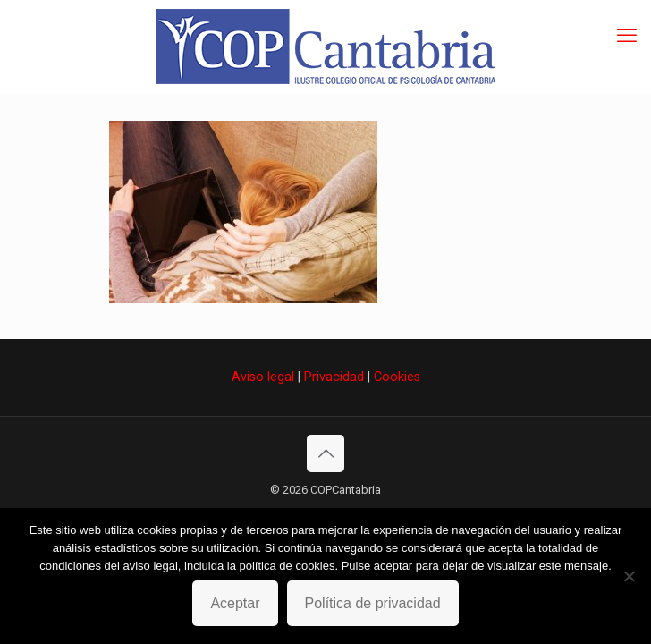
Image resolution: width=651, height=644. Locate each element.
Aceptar (235, 603)
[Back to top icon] (325, 453)
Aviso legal (263, 377)
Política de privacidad (373, 603)
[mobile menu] (627, 36)
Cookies (397, 377)
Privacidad (334, 377)
